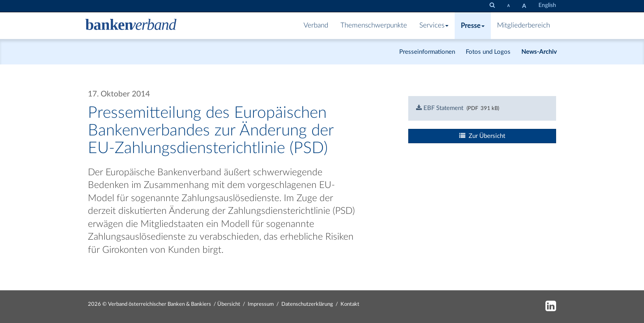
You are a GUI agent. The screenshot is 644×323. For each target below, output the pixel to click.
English (547, 5)
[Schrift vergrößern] (524, 6)
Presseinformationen (427, 52)
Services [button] (434, 25)
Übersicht (229, 304)
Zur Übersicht (482, 136)
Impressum (261, 304)
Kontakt (350, 304)
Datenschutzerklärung (307, 304)
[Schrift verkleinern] (508, 6)
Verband (316, 25)
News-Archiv (539, 51)
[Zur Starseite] (131, 25)
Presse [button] (473, 25)
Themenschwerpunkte (374, 25)
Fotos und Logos (488, 52)
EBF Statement (440, 108)
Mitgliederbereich (523, 25)
